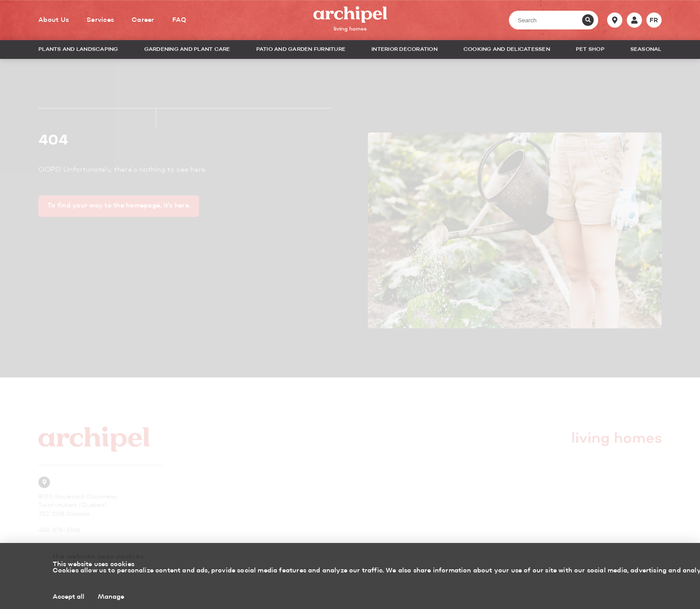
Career (143, 20)
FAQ (179, 20)
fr (654, 21)
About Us (54, 20)
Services (100, 20)
